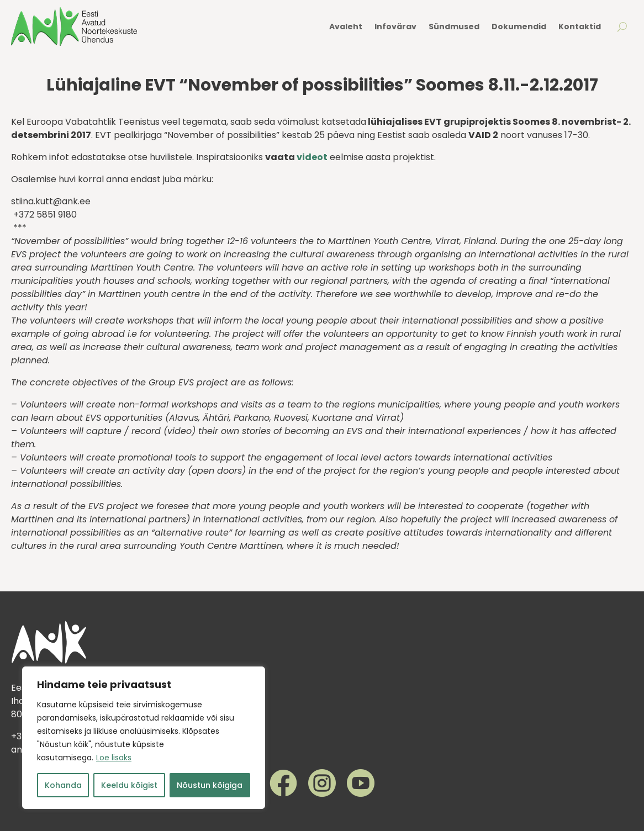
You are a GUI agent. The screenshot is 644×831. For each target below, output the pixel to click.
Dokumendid (519, 27)
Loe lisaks (114, 758)
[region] (144, 738)
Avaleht (346, 27)
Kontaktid (580, 27)
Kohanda (63, 785)
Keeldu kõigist (129, 785)
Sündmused (454, 27)
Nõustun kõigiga (210, 785)
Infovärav (395, 27)
